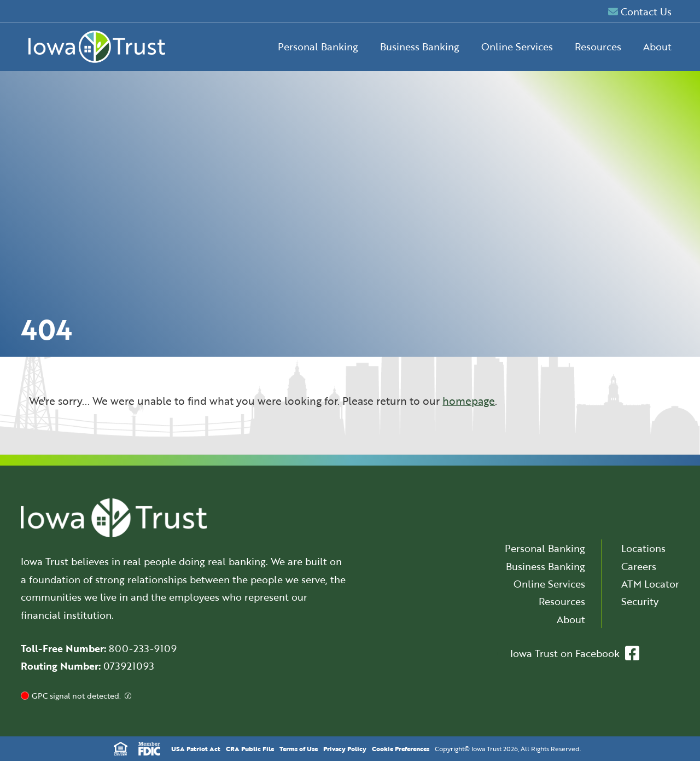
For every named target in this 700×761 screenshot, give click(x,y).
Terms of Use (299, 748)
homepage (469, 401)
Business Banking (420, 47)
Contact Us (640, 11)
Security (640, 601)
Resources (598, 47)
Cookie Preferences (401, 748)
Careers (639, 566)
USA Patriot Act (196, 748)
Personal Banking (318, 47)
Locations (643, 548)
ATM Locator (650, 584)
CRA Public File (250, 748)
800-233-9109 (143, 648)
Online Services (517, 47)
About (657, 47)
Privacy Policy (345, 748)
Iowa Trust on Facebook (575, 653)
